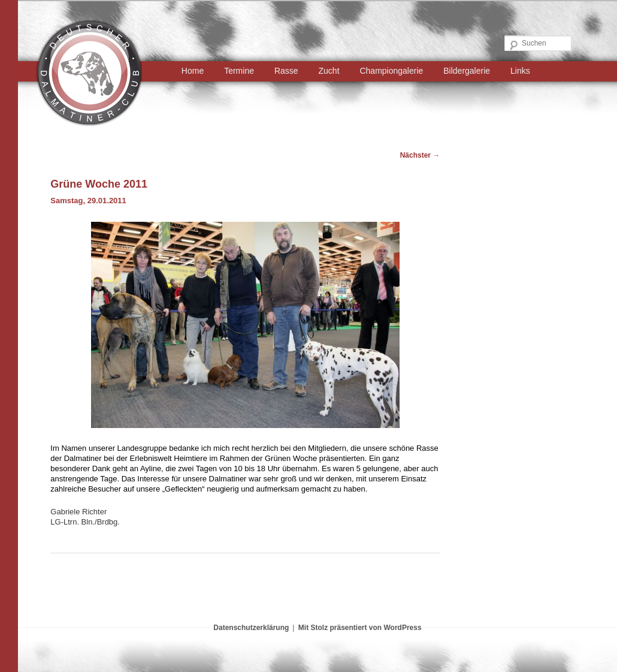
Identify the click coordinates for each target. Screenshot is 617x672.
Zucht (329, 71)
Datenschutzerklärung (251, 628)
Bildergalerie (467, 71)
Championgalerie (391, 71)
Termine (239, 71)
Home (193, 71)
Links (520, 71)
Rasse (286, 71)
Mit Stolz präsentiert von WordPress (360, 628)
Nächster (420, 155)
